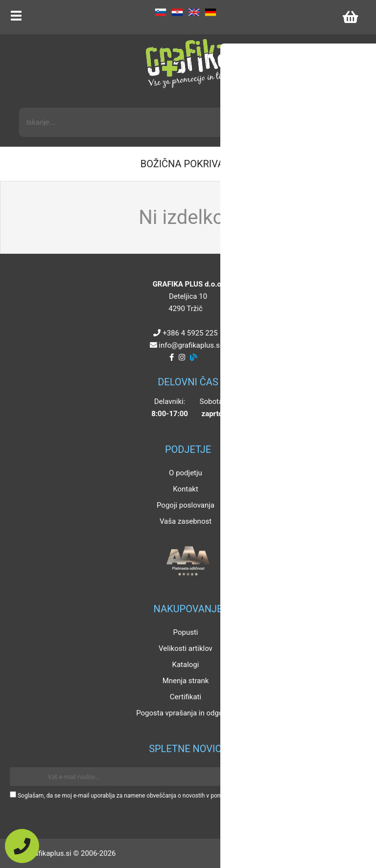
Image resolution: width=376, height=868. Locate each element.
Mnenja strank (186, 681)
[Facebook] (172, 357)
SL (161, 12)
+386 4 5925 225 (190, 333)
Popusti (186, 632)
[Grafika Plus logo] (188, 64)
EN (194, 12)
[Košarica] (350, 17)
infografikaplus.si (190, 345)
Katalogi (186, 665)
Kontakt (186, 489)
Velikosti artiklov (186, 648)
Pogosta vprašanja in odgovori (186, 713)
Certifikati (186, 697)
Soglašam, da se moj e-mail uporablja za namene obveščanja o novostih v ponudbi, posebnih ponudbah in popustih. (168, 796)
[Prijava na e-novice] (352, 777)
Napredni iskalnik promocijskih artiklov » (295, 99)
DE (211, 12)
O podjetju (186, 473)
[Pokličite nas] (22, 846)
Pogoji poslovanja (186, 505)
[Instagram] (182, 357)
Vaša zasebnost (186, 521)
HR (177, 12)
